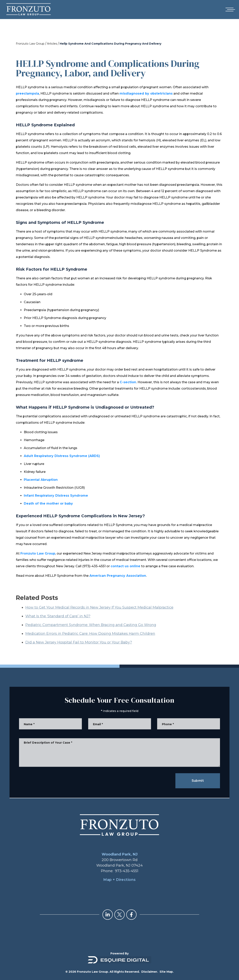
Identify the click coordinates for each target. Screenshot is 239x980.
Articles (52, 44)
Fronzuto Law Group (30, 44)
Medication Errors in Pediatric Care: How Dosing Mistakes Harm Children (90, 641)
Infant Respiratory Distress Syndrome (56, 496)
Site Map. (167, 972)
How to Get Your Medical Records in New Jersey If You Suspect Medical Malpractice (99, 615)
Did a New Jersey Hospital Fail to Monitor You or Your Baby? (79, 650)
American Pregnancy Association (118, 576)
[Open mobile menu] (229, 10)
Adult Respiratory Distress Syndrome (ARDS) (62, 456)
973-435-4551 (127, 871)
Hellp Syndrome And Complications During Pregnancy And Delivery (110, 44)
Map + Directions (119, 880)
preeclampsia (27, 93)
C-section (128, 382)
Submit (198, 781)
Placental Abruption (41, 480)
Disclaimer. (150, 972)
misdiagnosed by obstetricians (146, 93)
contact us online (125, 566)
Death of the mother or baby (48, 503)
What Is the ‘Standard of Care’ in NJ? (58, 623)
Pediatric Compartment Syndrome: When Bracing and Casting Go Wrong (91, 632)
